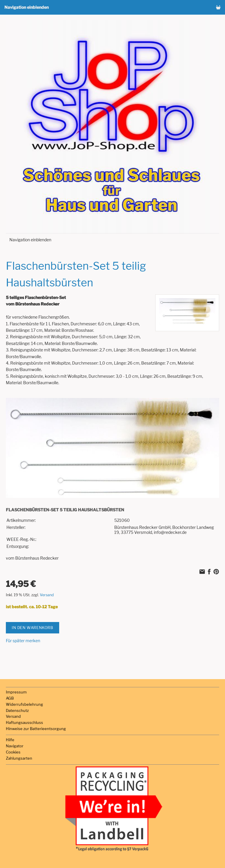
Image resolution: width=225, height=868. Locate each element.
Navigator (15, 746)
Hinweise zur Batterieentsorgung (36, 729)
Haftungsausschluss (24, 722)
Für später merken (23, 641)
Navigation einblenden (27, 7)
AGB (10, 698)
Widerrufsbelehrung (24, 704)
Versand (47, 595)
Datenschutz (17, 710)
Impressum (16, 692)
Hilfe (10, 740)
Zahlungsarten (19, 758)
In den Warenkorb (33, 628)
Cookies (13, 752)
